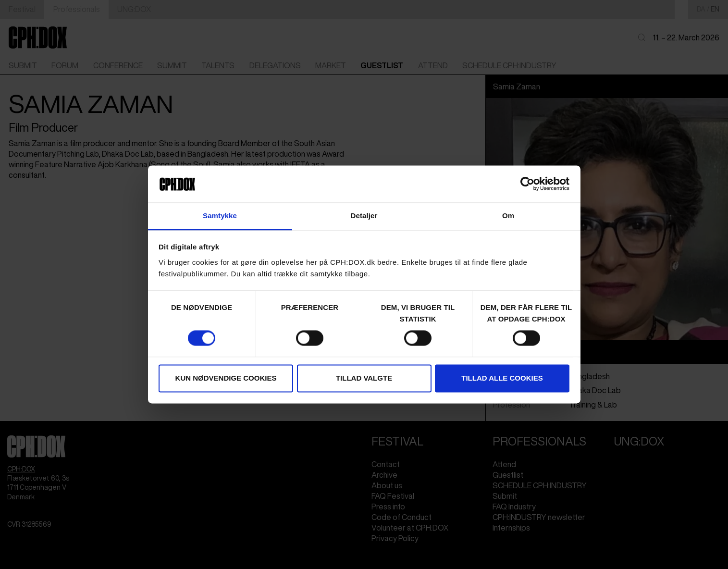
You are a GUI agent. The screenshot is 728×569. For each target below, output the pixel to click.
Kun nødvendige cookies (226, 378)
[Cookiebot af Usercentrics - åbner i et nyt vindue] (527, 184)
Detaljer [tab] (364, 216)
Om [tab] (508, 216)
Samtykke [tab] (220, 216)
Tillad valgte (364, 378)
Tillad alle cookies (502, 378)
